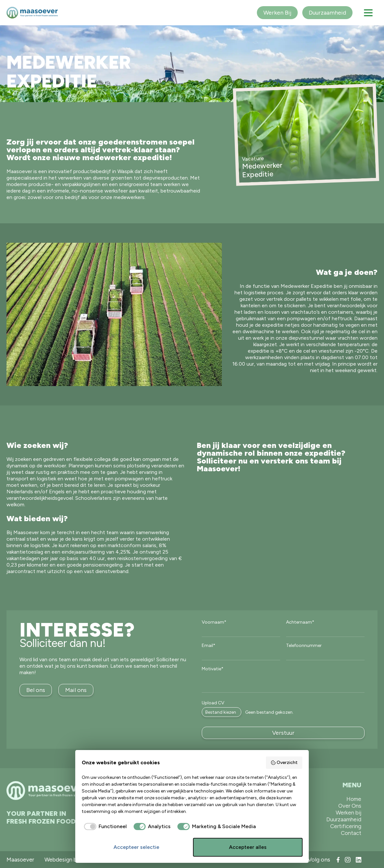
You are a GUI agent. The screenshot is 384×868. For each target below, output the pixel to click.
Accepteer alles (248, 847)
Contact (351, 833)
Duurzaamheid (327, 13)
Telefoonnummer (304, 646)
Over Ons (350, 806)
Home (354, 799)
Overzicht (284, 763)
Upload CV (213, 703)
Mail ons (76, 690)
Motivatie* (213, 669)
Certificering (346, 826)
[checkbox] (104, 827)
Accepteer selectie (136, 847)
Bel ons (36, 690)
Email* (209, 646)
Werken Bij (277, 13)
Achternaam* (300, 622)
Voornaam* (214, 622)
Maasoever (20, 860)
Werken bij (348, 813)
